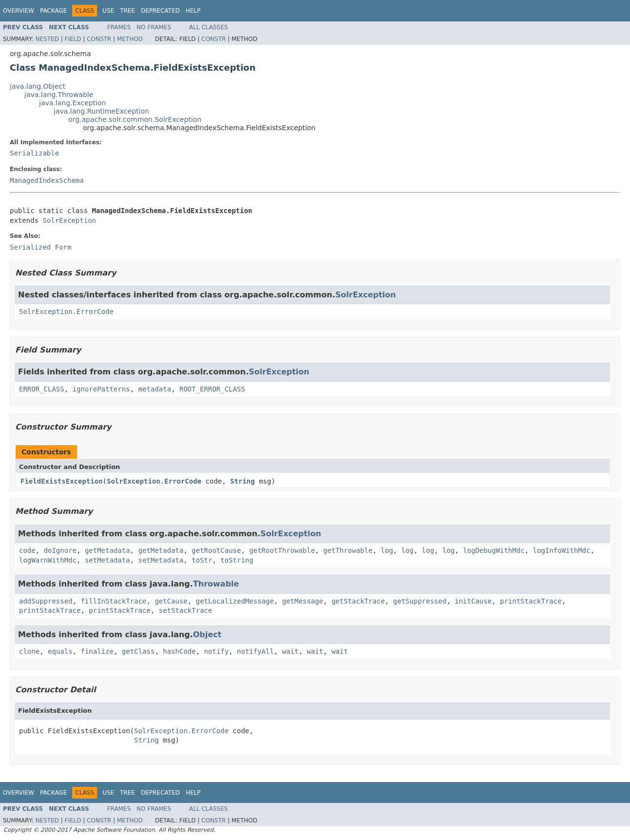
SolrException (69, 220)
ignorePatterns (101, 389)
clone (29, 651)
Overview (19, 11)
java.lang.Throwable (59, 95)
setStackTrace (186, 610)
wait (291, 651)
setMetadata (108, 560)
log (387, 550)
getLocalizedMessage (235, 601)
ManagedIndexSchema (47, 180)
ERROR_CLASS (42, 389)
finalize (97, 651)
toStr (202, 560)
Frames (119, 27)
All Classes (208, 27)
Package (53, 11)
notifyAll (256, 651)
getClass (138, 651)
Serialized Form (40, 247)
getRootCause (216, 550)
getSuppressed (420, 601)
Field (73, 39)
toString (237, 560)
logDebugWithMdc (493, 550)
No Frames (154, 27)
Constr (99, 39)
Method (130, 39)
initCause (473, 601)
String (243, 481)
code (27, 550)
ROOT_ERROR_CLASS (212, 389)
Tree (128, 11)
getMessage (302, 601)
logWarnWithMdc (48, 560)
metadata (154, 389)
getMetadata (108, 550)
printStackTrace (531, 601)
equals (60, 651)
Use (108, 11)
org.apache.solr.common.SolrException (135, 119)
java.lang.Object (38, 86)
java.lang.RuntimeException (101, 111)
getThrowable (348, 550)
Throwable (216, 584)
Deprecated (160, 11)
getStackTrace (358, 601)
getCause (171, 601)
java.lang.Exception (72, 103)
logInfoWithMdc (562, 550)
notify (216, 651)
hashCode (179, 651)
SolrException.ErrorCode (66, 312)
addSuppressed (46, 601)
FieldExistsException (62, 481)
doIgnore (60, 550)
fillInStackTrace (113, 601)
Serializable (34, 153)
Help (193, 11)
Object (207, 635)
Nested (47, 39)
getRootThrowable (282, 550)
